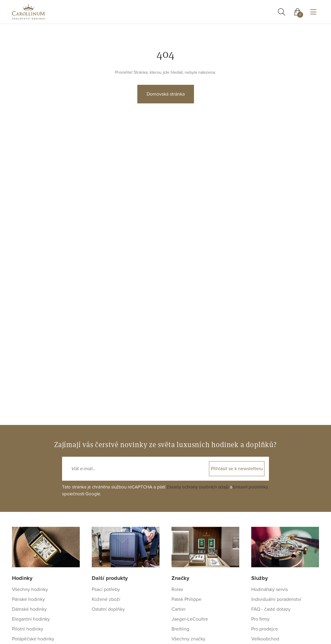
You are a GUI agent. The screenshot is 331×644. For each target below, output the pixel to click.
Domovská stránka (166, 94)
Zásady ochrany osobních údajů (198, 487)
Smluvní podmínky (250, 487)
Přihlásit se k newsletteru (237, 469)
